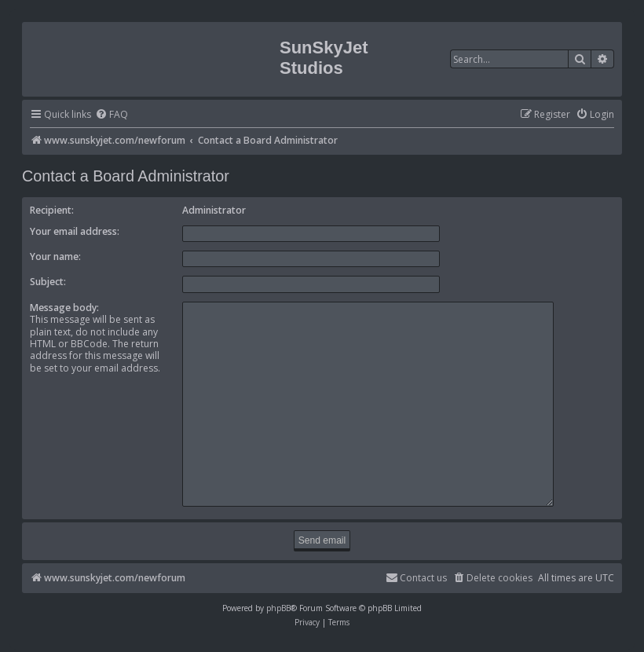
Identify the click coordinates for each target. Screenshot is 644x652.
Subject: (48, 282)
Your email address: (75, 231)
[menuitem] (112, 115)
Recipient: (52, 210)
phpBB (278, 601)
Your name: (55, 256)
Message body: (64, 308)
